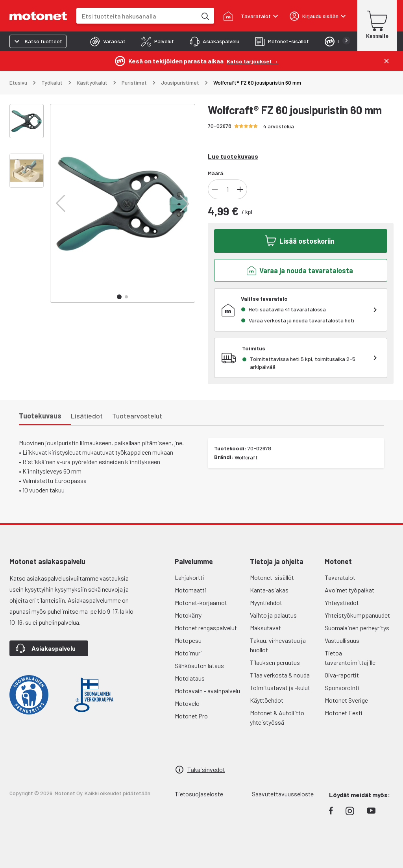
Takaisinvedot (206, 769)
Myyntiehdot (266, 602)
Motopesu (188, 640)
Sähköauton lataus (199, 665)
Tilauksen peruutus (275, 662)
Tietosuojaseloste (199, 794)
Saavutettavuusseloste (283, 794)
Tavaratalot (340, 577)
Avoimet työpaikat (349, 590)
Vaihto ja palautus (273, 615)
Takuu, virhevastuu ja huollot (278, 645)
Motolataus (190, 678)
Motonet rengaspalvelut (206, 628)
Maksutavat (265, 628)
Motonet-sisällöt (272, 577)
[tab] (108, 41)
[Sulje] (386, 61)
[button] (61, 204)
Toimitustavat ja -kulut (280, 688)
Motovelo (187, 703)
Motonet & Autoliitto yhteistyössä (277, 717)
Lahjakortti (189, 577)
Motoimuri (188, 653)
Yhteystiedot (342, 602)
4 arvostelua (279, 126)
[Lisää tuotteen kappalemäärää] (240, 189)
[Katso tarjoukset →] (252, 61)
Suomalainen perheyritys (357, 628)
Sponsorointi (342, 688)
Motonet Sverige (346, 700)
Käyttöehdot (267, 700)
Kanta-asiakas (269, 590)
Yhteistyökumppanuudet (357, 615)
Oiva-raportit (342, 675)
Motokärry (188, 615)
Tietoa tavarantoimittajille (350, 658)
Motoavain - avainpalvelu (207, 691)
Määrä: (216, 173)
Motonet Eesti (344, 713)
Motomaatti (190, 590)
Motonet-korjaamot (201, 602)
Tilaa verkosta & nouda (280, 675)
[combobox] (137, 16)
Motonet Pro (191, 716)
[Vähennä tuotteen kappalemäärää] (215, 189)
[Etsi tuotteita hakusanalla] (205, 16)
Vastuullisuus (342, 640)
